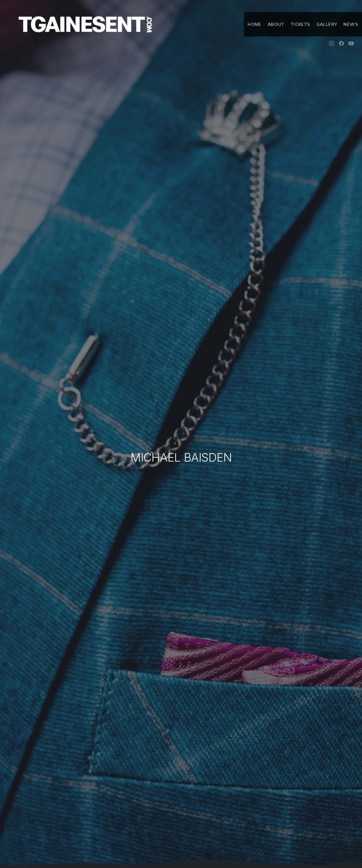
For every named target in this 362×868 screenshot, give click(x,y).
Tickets (301, 24)
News (351, 24)
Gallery (327, 24)
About (276, 24)
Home (255, 24)
